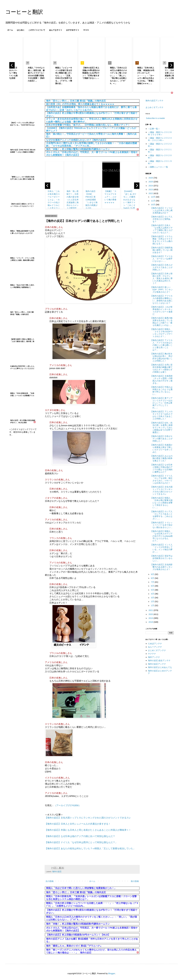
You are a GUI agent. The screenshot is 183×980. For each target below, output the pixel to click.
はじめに (21, 30)
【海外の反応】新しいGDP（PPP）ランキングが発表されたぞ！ (162, 290)
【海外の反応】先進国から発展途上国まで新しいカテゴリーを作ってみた (161, 448)
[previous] (12, 65)
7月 (153, 582)
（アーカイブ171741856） (67, 805)
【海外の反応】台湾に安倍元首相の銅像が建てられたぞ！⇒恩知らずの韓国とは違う (161, 368)
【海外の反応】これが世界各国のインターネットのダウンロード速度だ (161, 310)
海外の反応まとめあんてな (160, 667)
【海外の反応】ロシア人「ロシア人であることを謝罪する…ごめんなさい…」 (161, 515)
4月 (153, 594)
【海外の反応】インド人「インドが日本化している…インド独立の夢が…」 (161, 548)
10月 (153, 205)
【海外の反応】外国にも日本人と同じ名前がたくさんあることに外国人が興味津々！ (88, 830)
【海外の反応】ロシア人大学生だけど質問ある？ (161, 219)
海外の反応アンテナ (154, 101)
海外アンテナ (154, 657)
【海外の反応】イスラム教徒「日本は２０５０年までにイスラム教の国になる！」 (161, 240)
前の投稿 (135, 881)
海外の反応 (57, 872)
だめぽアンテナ (155, 644)
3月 (153, 598)
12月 (153, 197)
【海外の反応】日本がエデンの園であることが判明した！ (161, 439)
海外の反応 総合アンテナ (159, 660)
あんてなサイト (56, 30)
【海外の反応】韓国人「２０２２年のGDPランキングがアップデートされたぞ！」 (162, 333)
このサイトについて (37, 30)
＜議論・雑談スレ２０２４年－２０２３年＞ (160, 139)
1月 (153, 605)
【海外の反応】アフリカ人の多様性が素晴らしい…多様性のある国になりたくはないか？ (161, 299)
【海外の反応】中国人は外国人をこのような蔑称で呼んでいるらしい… (161, 391)
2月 (153, 601)
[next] (171, 65)
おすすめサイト (73, 30)
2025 (151, 182)
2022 (151, 193)
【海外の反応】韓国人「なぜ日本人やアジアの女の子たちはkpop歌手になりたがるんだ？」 (162, 536)
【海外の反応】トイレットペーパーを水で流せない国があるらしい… (161, 525)
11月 (153, 201)
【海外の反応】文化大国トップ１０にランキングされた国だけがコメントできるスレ (88, 818)
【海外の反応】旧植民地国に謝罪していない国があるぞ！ (161, 250)
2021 (151, 610)
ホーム (10, 30)
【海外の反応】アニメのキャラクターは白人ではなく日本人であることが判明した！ (161, 415)
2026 (151, 178)
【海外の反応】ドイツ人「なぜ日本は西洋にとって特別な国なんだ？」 (81, 842)
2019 (151, 618)
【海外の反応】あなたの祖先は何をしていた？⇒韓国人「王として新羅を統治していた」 (90, 848)
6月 (153, 586)
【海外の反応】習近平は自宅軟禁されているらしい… (161, 558)
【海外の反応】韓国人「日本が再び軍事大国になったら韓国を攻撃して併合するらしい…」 (161, 503)
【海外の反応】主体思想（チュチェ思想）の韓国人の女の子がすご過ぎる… (161, 380)
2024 (151, 186)
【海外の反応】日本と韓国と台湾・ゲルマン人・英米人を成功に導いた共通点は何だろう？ (161, 278)
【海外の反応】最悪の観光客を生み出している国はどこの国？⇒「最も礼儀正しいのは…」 (161, 322)
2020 (151, 614)
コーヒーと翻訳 (24, 12)
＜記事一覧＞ (154, 129)
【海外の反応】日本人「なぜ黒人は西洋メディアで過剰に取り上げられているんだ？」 (161, 229)
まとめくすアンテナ (154, 107)
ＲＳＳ (86, 30)
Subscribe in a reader (155, 118)
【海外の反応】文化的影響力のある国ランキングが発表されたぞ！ (161, 567)
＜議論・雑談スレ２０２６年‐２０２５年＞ (160, 133)
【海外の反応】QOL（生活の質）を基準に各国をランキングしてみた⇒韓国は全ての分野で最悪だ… (162, 427)
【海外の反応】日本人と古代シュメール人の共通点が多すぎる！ (78, 824)
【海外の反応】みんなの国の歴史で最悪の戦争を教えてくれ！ (161, 458)
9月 (153, 574)
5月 (153, 590)
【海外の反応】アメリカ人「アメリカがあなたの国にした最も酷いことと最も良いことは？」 (161, 345)
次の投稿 (50, 881)
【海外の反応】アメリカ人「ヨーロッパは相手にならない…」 (161, 259)
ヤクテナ (152, 654)
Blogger (112, 973)
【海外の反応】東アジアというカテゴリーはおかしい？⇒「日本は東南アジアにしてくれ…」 (161, 403)
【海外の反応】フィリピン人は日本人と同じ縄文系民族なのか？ (161, 210)
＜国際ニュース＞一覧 (158, 167)
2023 (151, 189)
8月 (153, 578)
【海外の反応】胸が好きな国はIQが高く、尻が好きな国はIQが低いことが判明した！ (162, 357)
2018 (151, 622)
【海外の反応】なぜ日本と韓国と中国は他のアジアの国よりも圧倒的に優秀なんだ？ (161, 468)
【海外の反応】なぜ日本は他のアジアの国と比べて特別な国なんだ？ (80, 836)
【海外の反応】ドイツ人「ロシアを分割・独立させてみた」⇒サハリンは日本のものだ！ (161, 479)
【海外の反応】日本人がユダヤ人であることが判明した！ (161, 267)
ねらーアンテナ (155, 647)
